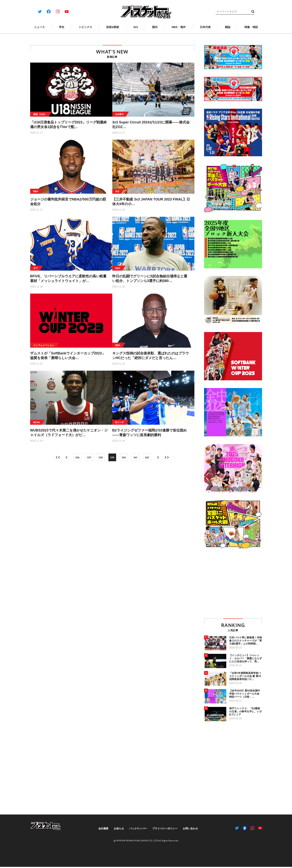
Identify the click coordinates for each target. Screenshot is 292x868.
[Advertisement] (237, 583)
